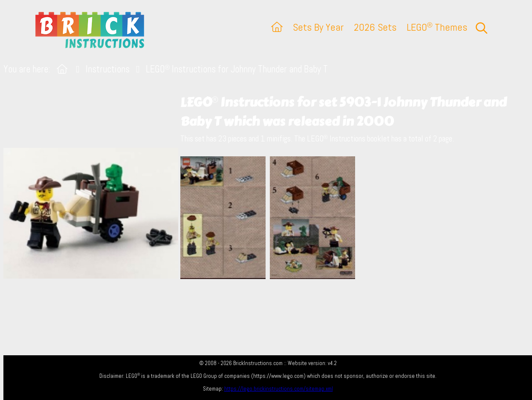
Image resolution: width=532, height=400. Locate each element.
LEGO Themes (437, 27)
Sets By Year (318, 27)
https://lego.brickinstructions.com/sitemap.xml (279, 389)
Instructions (108, 69)
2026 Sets (375, 27)
